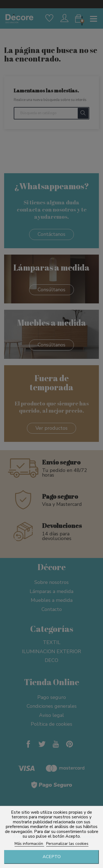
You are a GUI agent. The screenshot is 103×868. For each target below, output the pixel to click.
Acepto (52, 857)
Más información (29, 844)
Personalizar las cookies (67, 844)
